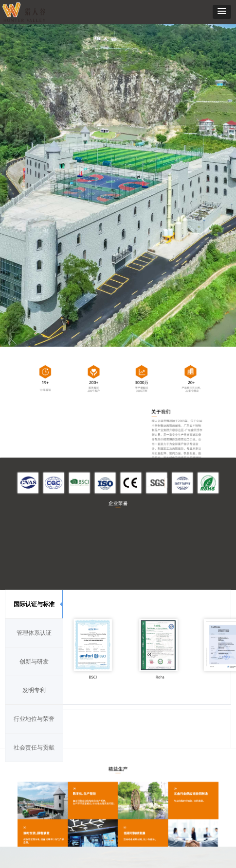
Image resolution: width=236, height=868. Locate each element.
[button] (222, 12)
